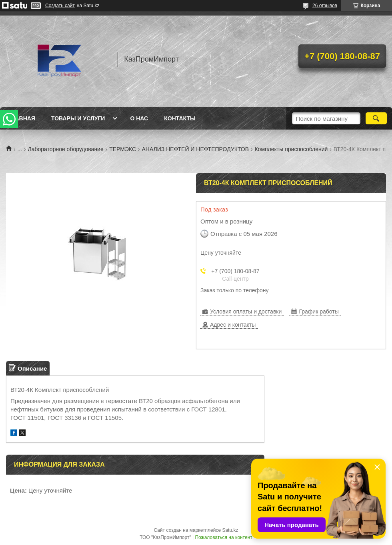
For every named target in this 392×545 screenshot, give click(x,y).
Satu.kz (230, 530)
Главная (22, 118)
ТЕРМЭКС (123, 149)
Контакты (180, 118)
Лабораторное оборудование (66, 149)
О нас (139, 118)
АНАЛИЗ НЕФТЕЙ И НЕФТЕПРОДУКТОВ (196, 149)
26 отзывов (325, 6)
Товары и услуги (78, 118)
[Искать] (376, 118)
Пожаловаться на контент (223, 537)
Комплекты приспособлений (291, 149)
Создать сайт (60, 6)
